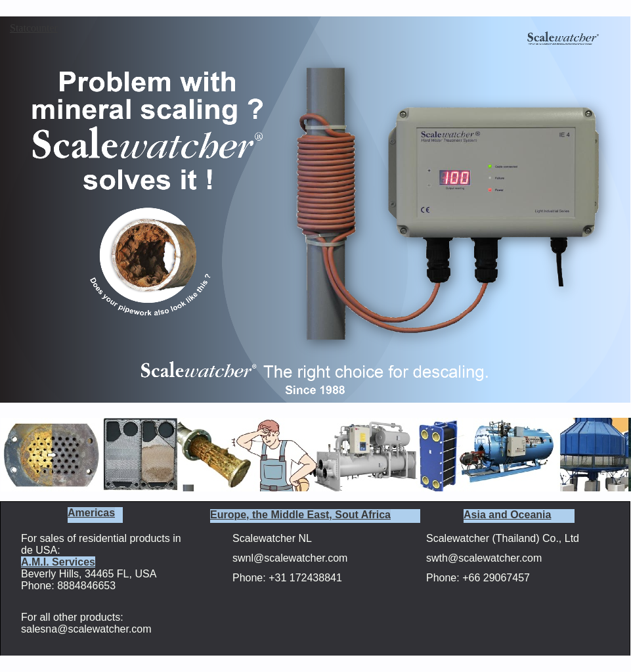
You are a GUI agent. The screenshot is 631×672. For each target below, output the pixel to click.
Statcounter (34, 28)
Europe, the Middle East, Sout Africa (300, 515)
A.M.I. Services (58, 562)
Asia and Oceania (507, 515)
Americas (91, 513)
